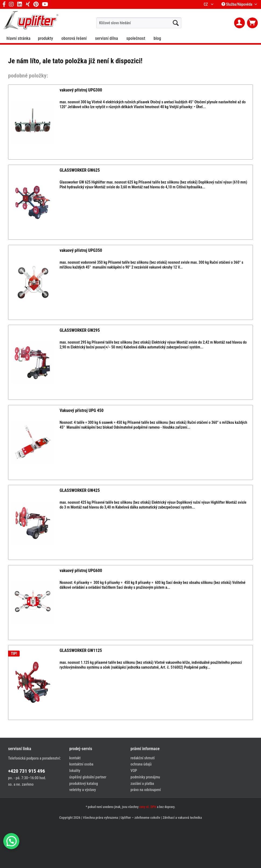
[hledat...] (176, 23)
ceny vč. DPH (148, 807)
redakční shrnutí (143, 758)
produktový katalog (84, 784)
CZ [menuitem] (207, 4)
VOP (134, 771)
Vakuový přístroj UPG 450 (81, 410)
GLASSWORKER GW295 (80, 330)
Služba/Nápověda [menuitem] (237, 4)
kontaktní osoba (81, 764)
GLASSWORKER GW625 (80, 170)
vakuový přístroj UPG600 (81, 571)
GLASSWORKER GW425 (80, 490)
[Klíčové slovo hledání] (139, 23)
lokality (75, 771)
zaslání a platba (142, 784)
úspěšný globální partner (88, 777)
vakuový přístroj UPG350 (81, 250)
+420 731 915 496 (27, 771)
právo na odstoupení (146, 790)
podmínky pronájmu (145, 777)
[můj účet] (239, 23)
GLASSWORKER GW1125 (81, 650)
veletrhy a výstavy (83, 790)
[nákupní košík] (252, 23)
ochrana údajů (141, 764)
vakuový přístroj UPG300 (81, 90)
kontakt (75, 758)
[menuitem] (139, 23)
